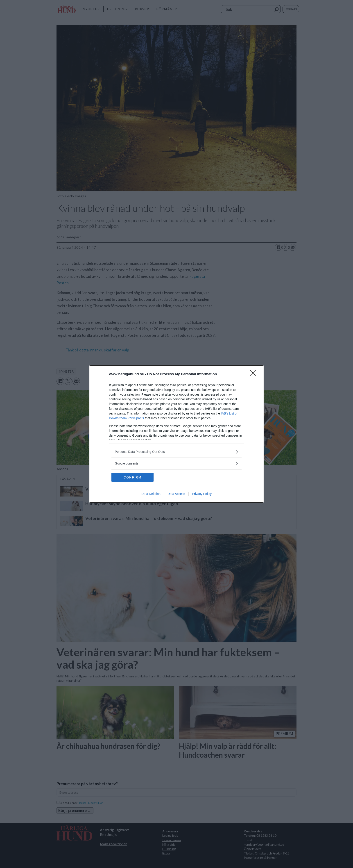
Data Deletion (151, 494)
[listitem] (176, 452)
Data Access (176, 494)
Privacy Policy (202, 494)
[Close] (254, 374)
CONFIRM (133, 477)
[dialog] (176, 434)
